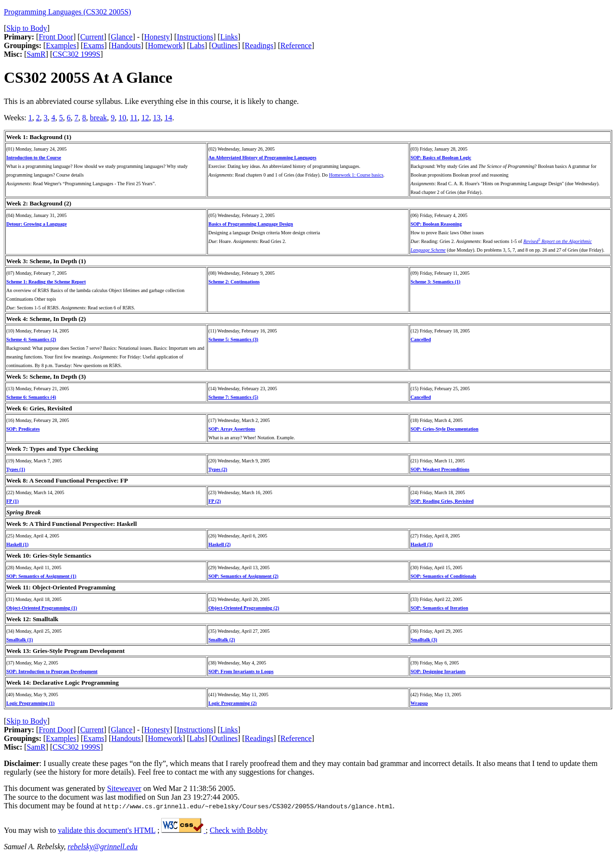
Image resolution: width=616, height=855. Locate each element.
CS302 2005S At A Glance (88, 77)
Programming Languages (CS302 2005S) (67, 12)
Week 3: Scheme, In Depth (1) (46, 261)
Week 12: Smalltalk (32, 619)
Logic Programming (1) (30, 703)
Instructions (195, 37)
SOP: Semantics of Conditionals (443, 576)
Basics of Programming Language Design (251, 224)
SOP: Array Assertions (232, 429)
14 (168, 118)
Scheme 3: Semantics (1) (436, 282)
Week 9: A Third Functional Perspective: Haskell (71, 524)
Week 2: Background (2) (39, 203)
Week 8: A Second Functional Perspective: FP (67, 480)
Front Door (56, 37)
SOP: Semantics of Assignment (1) (41, 576)
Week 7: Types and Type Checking (52, 449)
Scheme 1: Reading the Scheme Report (46, 282)
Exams (94, 45)
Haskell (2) (219, 544)
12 (145, 118)
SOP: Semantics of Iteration (439, 608)
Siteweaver (124, 788)
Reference (296, 45)
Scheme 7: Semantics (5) (233, 397)
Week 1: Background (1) (39, 137)
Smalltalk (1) (19, 640)
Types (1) (16, 469)
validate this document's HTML (107, 830)
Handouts (126, 45)
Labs (197, 45)
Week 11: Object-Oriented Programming (61, 587)
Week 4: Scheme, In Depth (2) (46, 319)
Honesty (157, 37)
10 (122, 118)
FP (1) (13, 501)
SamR (36, 54)
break (99, 118)
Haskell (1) (17, 544)
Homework (165, 45)
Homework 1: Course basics (356, 175)
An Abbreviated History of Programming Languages (262, 158)
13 (157, 118)
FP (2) (215, 501)
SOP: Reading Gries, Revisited (442, 501)
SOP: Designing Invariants (438, 671)
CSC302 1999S (76, 54)
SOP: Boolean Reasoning (436, 224)
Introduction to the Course (34, 158)
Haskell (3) (422, 544)
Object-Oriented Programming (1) (42, 608)
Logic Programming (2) (232, 703)
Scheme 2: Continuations (234, 282)
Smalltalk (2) (222, 640)
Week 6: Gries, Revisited (39, 408)
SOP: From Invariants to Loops (241, 671)
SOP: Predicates (23, 429)
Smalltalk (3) (424, 640)
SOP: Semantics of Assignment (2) (244, 576)
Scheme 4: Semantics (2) (31, 339)
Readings (259, 45)
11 (134, 118)
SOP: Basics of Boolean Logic (441, 158)
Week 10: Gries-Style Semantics (49, 555)
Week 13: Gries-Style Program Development (65, 651)
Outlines (225, 45)
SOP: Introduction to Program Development (52, 671)
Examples (61, 45)
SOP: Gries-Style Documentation (444, 429)
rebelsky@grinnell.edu (103, 847)
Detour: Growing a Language (37, 224)
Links (229, 37)
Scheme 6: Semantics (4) (31, 397)
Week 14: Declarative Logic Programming (63, 683)
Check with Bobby (239, 830)
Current (92, 37)
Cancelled (421, 339)
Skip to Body (26, 28)
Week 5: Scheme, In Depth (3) (46, 376)
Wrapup (419, 703)
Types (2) (218, 469)
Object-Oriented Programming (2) (244, 608)
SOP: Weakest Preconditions (440, 469)
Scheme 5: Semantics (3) (233, 339)
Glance (122, 37)
